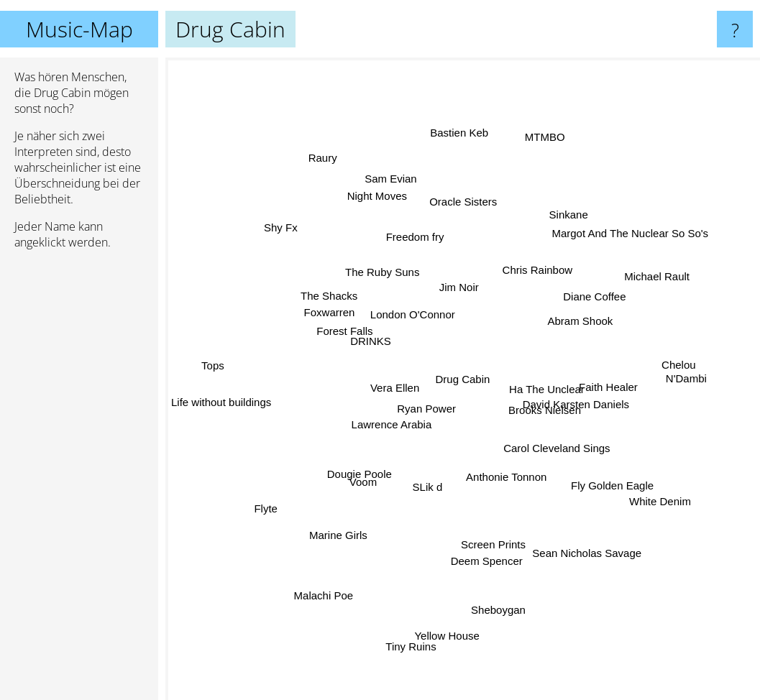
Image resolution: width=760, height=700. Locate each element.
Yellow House (446, 611)
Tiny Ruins (419, 642)
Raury (326, 161)
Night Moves (386, 216)
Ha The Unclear (548, 382)
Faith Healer (603, 394)
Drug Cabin (463, 379)
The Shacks (343, 304)
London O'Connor (415, 314)
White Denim (638, 488)
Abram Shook (594, 316)
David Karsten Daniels (585, 406)
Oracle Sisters (462, 221)
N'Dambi (696, 376)
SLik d (429, 486)
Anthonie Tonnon (501, 473)
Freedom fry (420, 245)
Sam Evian (390, 183)
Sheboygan (499, 604)
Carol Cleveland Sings (567, 453)
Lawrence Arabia (391, 424)
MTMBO (542, 137)
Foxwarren (332, 323)
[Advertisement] (79, 481)
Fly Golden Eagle (596, 469)
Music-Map (79, 29)
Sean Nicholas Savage (590, 552)
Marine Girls (351, 526)
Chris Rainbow (530, 280)
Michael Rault (652, 285)
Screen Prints (490, 529)
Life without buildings (221, 398)
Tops (211, 362)
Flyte (284, 496)
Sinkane (557, 232)
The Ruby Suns (381, 258)
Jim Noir (458, 274)
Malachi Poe (325, 594)
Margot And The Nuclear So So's (611, 249)
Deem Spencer (485, 561)
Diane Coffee (580, 305)
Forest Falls (352, 338)
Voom (360, 470)
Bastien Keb (458, 148)
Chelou (661, 363)
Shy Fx (300, 244)
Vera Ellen (390, 381)
